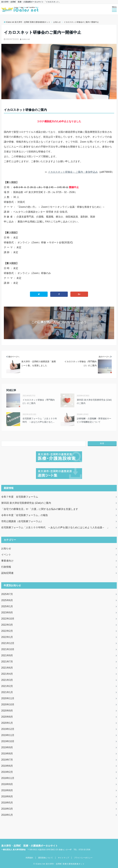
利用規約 (29, 858)
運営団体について (45, 858)
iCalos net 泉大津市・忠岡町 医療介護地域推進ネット (60, 864)
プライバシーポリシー (83, 858)
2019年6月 (7, 766)
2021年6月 (7, 668)
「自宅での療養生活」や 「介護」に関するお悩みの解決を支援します (40, 509)
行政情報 (6, 567)
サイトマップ (63, 858)
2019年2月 (7, 772)
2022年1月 (7, 637)
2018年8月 (7, 790)
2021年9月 (7, 655)
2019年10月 (8, 741)
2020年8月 (7, 717)
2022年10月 (8, 619)
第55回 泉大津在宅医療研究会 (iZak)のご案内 (26, 503)
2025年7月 (7, 594)
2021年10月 (8, 649)
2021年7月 (7, 662)
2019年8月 (7, 754)
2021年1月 (7, 692)
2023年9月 (7, 613)
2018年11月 (8, 778)
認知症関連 (7, 573)
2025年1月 (7, 606)
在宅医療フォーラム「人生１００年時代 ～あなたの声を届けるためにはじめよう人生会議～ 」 (55, 527)
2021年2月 (7, 686)
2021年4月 (7, 674)
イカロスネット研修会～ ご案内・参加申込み (73, 172)
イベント (6, 555)
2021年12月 (8, 643)
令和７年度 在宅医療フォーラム (20, 497)
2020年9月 (7, 711)
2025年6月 (7, 600)
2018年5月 (7, 803)
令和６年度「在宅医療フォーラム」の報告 (25, 515)
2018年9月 (7, 784)
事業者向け (7, 561)
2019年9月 (7, 747)
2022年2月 (7, 631)
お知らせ (6, 548)
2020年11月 (8, 698)
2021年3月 (7, 680)
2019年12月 (8, 729)
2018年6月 (7, 796)
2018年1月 (7, 815)
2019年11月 (8, 735)
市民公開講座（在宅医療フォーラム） (22, 521)
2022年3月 (7, 625)
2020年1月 (7, 723)
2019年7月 (7, 760)
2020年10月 (8, 705)
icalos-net (26, 39)
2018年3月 (7, 809)
